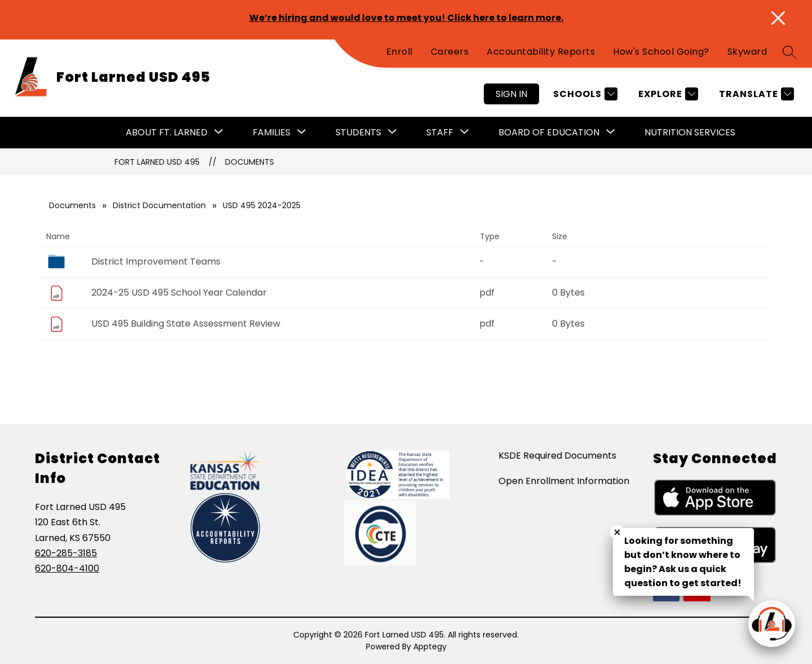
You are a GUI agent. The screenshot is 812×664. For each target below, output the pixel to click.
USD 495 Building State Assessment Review (186, 324)
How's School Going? (661, 52)
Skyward (747, 52)
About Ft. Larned (167, 132)
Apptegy (430, 647)
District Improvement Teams (156, 261)
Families (272, 132)
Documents (250, 162)
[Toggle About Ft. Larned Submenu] (219, 133)
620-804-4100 (67, 568)
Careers (450, 52)
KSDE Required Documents (557, 456)
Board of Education (549, 132)
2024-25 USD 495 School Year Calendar (179, 293)
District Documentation (159, 205)
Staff (440, 132)
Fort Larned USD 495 (157, 162)
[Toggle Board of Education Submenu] (611, 133)
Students (358, 132)
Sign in (511, 94)
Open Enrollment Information (564, 481)
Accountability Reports (541, 52)
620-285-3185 (66, 553)
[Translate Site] (755, 94)
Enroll (400, 52)
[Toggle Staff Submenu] (465, 133)
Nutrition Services (690, 132)
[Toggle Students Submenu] (392, 133)
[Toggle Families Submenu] (302, 133)
